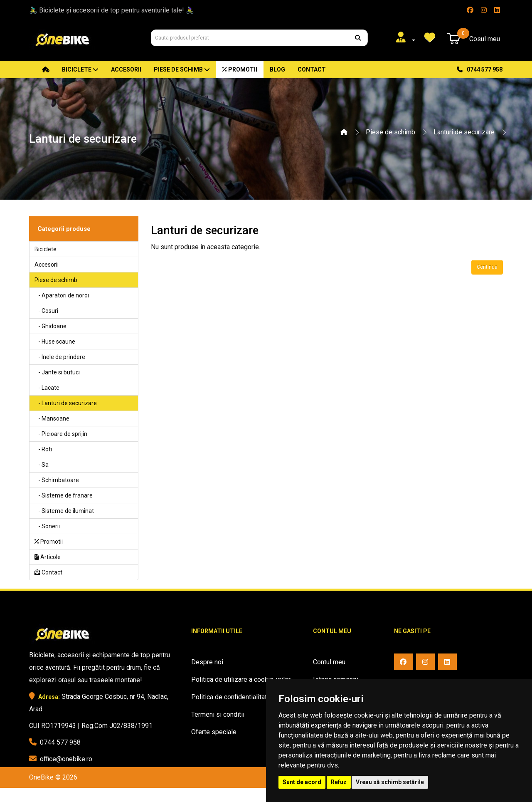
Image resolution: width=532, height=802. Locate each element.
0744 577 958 (480, 69)
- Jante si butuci (57, 372)
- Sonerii (47, 526)
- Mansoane (52, 418)
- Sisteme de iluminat (64, 511)
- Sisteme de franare (64, 495)
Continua (487, 267)
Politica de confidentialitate (231, 697)
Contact (312, 69)
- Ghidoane (50, 326)
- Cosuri (46, 311)
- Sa (42, 465)
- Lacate (47, 388)
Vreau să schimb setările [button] (390, 782)
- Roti (43, 449)
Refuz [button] (339, 782)
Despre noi (207, 662)
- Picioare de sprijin (61, 434)
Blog (277, 69)
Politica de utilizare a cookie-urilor (241, 679)
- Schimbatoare (57, 480)
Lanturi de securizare (464, 132)
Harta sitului (208, 749)
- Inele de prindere (60, 357)
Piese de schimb (182, 69)
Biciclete (80, 69)
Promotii (240, 69)
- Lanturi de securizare (66, 403)
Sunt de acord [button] (302, 782)
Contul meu (329, 662)
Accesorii (126, 69)
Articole (48, 557)
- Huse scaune (55, 342)
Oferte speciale (214, 732)
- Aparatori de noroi (62, 295)
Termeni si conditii (218, 714)
